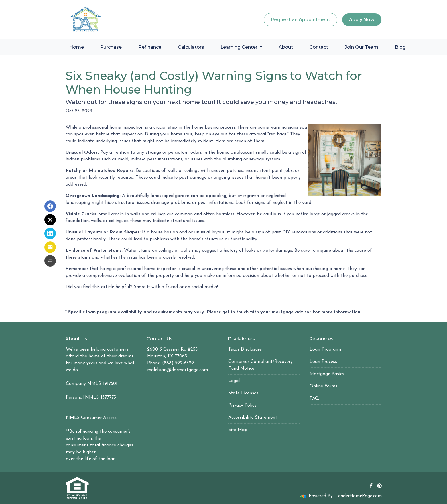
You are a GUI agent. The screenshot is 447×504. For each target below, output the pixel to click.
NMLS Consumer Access (91, 418)
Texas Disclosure (245, 349)
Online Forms (323, 386)
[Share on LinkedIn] (50, 233)
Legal (234, 381)
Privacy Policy (242, 405)
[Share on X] (50, 220)
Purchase (111, 47)
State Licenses (243, 393)
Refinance (150, 47)
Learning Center (239, 47)
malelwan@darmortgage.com (177, 370)
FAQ (314, 399)
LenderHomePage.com (358, 496)
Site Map (238, 430)
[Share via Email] (50, 247)
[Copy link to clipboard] (50, 261)
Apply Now (362, 20)
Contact (319, 47)
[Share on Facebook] (50, 206)
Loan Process (323, 362)
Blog (400, 47)
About (286, 47)
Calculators (191, 47)
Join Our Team (361, 47)
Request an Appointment (300, 20)
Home (77, 47)
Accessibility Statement (253, 418)
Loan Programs (326, 349)
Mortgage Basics (327, 374)
